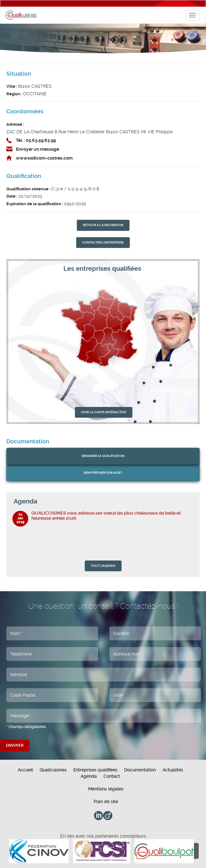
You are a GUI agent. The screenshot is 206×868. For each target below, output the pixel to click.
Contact (112, 776)
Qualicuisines (53, 770)
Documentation (140, 770)
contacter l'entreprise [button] (103, 242)
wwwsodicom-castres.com (44, 158)
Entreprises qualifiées (95, 770)
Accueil (25, 770)
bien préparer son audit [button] (103, 473)
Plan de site (106, 801)
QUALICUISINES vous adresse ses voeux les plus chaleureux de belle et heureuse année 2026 (106, 515)
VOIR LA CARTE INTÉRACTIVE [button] (104, 412)
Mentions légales (106, 789)
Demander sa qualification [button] (103, 456)
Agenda (89, 776)
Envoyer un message (37, 149)
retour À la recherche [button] (103, 225)
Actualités (173, 770)
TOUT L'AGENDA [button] (103, 566)
